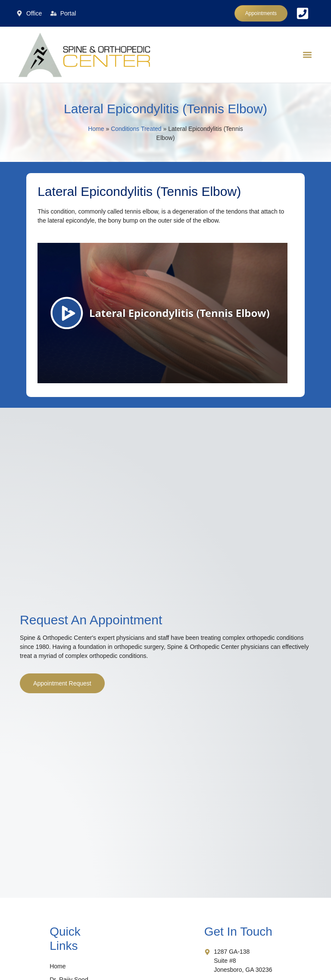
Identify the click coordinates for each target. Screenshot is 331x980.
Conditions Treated (136, 129)
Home (96, 129)
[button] (308, 55)
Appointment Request (62, 683)
